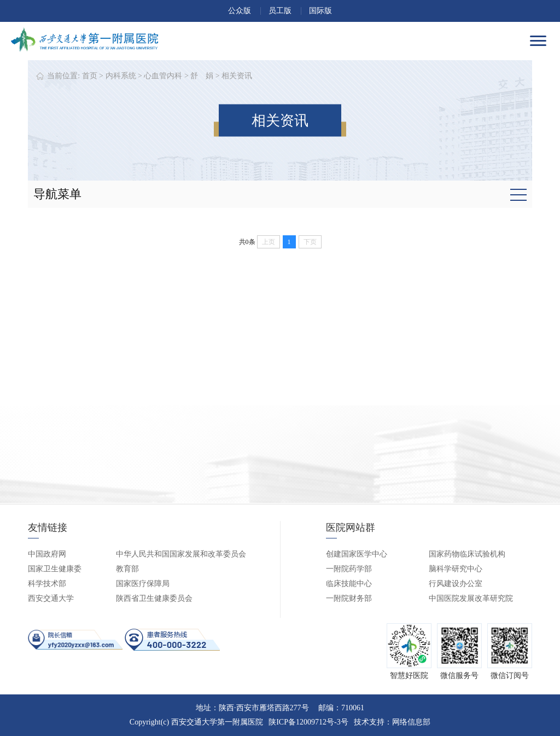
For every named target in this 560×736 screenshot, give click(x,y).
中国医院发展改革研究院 (471, 598)
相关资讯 (237, 76)
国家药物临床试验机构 (467, 554)
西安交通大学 (51, 598)
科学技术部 (47, 584)
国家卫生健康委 (55, 569)
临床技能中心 (349, 584)
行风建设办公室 (456, 584)
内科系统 (121, 76)
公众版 (240, 11)
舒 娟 (202, 76)
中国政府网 (47, 554)
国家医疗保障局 (143, 584)
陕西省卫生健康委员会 (154, 598)
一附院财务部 (349, 598)
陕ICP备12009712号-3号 (308, 722)
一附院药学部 (349, 569)
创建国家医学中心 (357, 554)
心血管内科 (163, 76)
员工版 (280, 11)
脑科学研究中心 (456, 569)
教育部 (127, 569)
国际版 (320, 11)
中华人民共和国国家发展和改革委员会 (181, 554)
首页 (90, 76)
